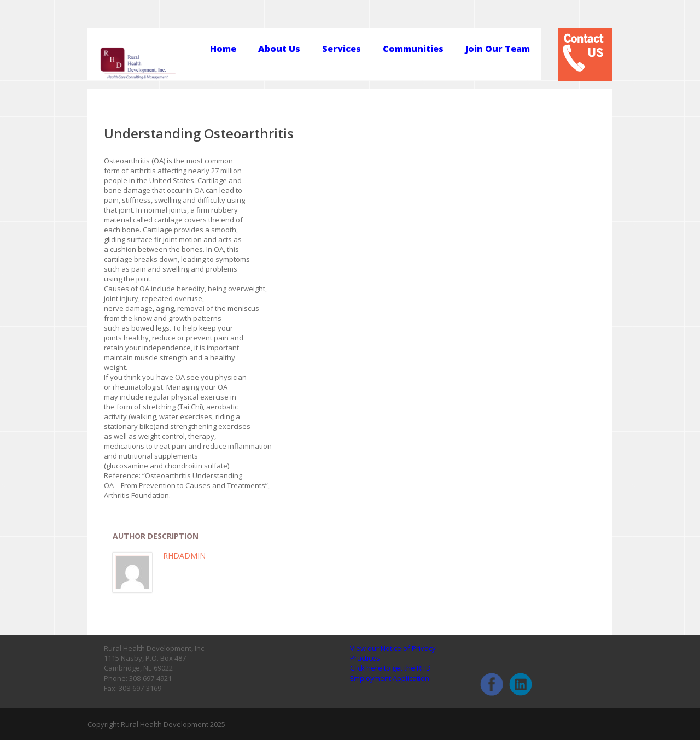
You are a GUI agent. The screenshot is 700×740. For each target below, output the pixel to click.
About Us (279, 49)
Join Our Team (498, 49)
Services (342, 49)
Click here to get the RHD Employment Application (390, 673)
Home (223, 49)
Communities (413, 49)
